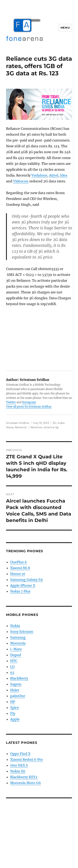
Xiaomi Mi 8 (20, 568)
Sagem (16, 684)
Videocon (21, 181)
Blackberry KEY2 (24, 777)
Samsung (18, 637)
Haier (15, 690)
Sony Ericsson (22, 632)
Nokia (15, 626)
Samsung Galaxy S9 (27, 580)
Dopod (16, 655)
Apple (15, 719)
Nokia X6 (18, 771)
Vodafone (39, 175)
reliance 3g (51, 427)
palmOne (18, 696)
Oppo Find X (20, 754)
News (10, 427)
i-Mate (16, 649)
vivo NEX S (19, 765)
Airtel (54, 175)
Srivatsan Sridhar (18, 423)
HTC (14, 661)
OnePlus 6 (19, 562)
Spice (15, 708)
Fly (13, 713)
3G (54, 423)
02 (12, 672)
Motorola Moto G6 (26, 783)
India (61, 423)
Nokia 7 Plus (20, 591)
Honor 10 (18, 574)
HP (13, 702)
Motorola (18, 643)
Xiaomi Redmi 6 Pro (27, 759)
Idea (64, 175)
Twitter (11, 402)
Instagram (29, 402)
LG (12, 667)
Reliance (21, 427)
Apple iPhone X (23, 585)
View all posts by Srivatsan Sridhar (29, 407)
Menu (65, 28)
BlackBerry (19, 678)
